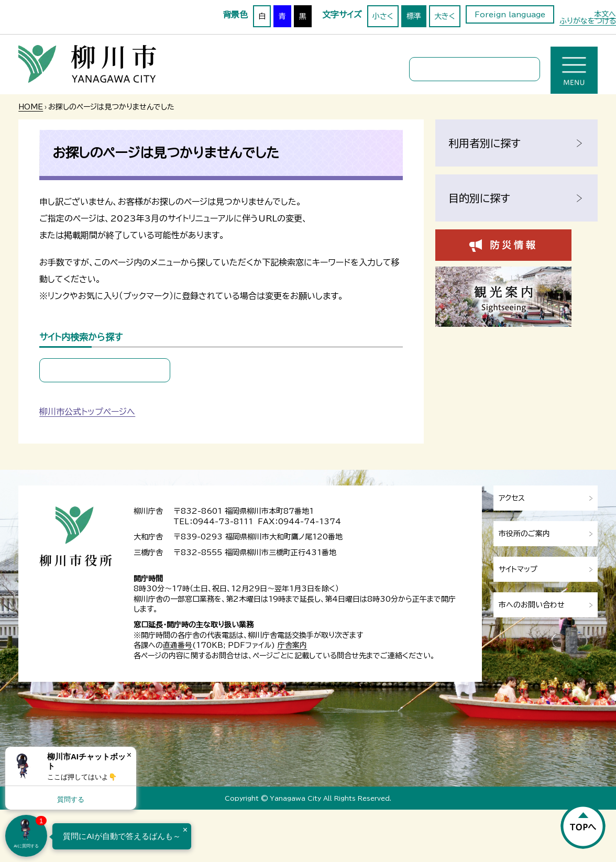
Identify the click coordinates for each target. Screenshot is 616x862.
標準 (414, 16)
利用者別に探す (485, 143)
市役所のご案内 (524, 534)
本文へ (605, 14)
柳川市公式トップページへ (87, 412)
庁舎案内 (292, 645)
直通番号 (178, 645)
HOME (31, 107)
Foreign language (510, 15)
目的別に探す (479, 198)
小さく (383, 16)
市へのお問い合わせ (532, 605)
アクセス (512, 498)
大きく (445, 16)
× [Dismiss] (129, 755)
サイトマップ (518, 569)
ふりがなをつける (588, 21)
